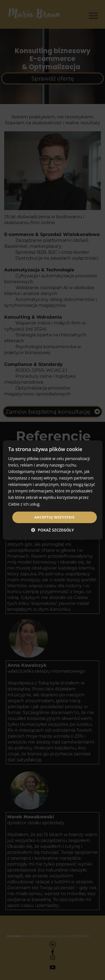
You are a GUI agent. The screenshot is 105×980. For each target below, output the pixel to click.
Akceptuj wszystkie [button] (55, 517)
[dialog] (52, 490)
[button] (53, 530)
